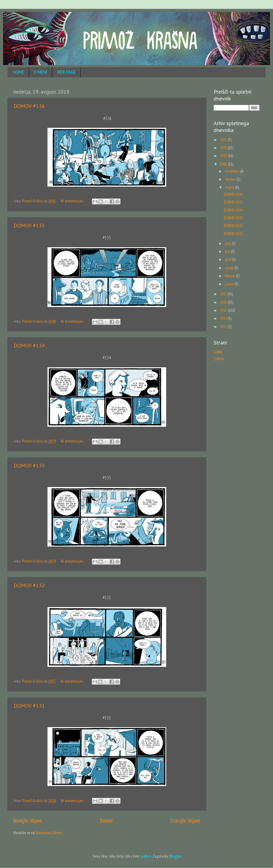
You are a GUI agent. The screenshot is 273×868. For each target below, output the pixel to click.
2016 (224, 302)
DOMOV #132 (29, 585)
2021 (224, 140)
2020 (224, 148)
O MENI (41, 72)
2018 (224, 164)
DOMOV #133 (29, 465)
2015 (224, 310)
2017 (224, 294)
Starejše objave (185, 820)
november (232, 171)
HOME (19, 72)
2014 (224, 318)
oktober (231, 179)
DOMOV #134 (29, 345)
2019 (224, 156)
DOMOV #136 (29, 106)
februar (230, 276)
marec (230, 268)
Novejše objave (28, 820)
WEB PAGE (66, 72)
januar (230, 284)
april (228, 259)
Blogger (175, 856)
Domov (106, 820)
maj (228, 251)
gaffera (146, 856)
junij (228, 243)
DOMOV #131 (29, 706)
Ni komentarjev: (73, 201)
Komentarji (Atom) (49, 833)
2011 (224, 327)
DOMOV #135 (29, 225)
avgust (230, 187)
